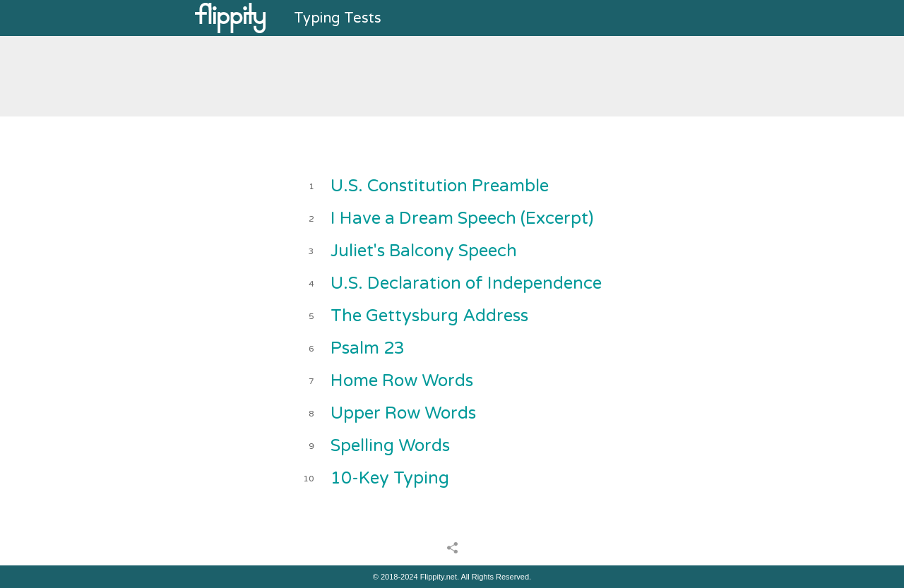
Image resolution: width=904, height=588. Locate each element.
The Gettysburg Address (429, 316)
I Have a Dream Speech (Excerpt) (462, 218)
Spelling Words (390, 446)
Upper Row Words (403, 413)
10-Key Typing (390, 478)
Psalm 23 (368, 348)
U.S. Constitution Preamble (440, 186)
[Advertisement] (452, 75)
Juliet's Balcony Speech (424, 251)
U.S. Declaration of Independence (466, 283)
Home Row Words (402, 381)
